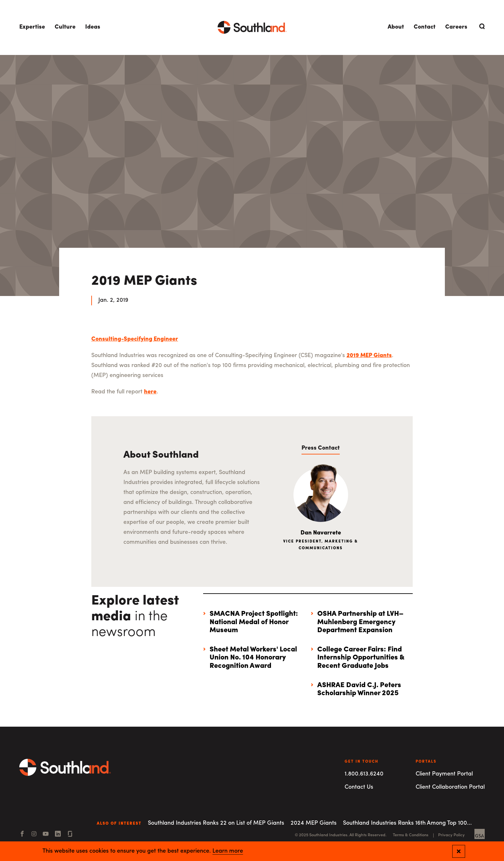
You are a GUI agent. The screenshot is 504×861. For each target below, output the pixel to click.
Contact (425, 27)
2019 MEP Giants (369, 356)
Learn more (228, 851)
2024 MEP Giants (314, 823)
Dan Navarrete (321, 533)
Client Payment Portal (444, 774)
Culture (65, 27)
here (150, 392)
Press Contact (321, 448)
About (396, 27)
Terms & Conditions (411, 835)
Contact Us (359, 787)
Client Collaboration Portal (450, 787)
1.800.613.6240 (364, 774)
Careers (456, 27)
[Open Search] (481, 26)
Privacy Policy (451, 835)
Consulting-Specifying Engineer (135, 339)
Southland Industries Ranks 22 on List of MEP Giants (216, 823)
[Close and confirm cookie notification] (459, 851)
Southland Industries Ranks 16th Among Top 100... (407, 823)
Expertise (32, 27)
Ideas (93, 27)
